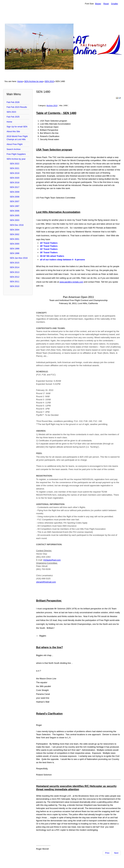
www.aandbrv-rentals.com (71, 282)
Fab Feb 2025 (13, 117)
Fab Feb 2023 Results (17, 107)
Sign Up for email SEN (17, 127)
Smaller (115, 4)
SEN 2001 (15, 239)
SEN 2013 (15, 272)
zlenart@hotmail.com (46, 582)
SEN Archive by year (34, 81)
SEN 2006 (15, 211)
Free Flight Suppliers (16, 154)
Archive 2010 (52, 106)
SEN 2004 (15, 230)
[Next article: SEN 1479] (116, 853)
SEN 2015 (15, 263)
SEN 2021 (15, 168)
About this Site (13, 131)
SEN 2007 (15, 201)
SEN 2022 (15, 164)
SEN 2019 (15, 173)
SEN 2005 (15, 215)
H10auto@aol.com (52, 560)
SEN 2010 (49, 81)
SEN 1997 (15, 206)
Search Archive (14, 149)
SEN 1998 (15, 253)
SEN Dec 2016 (17, 225)
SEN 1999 (15, 249)
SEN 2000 (15, 244)
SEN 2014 (15, 267)
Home (20, 81)
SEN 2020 (15, 178)
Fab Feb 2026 (13, 102)
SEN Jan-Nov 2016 (19, 258)
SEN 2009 (15, 192)
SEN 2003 (15, 220)
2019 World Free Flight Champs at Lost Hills (17, 138)
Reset (106, 4)
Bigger (98, 4)
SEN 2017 (15, 187)
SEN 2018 (15, 183)
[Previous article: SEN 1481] (107, 853)
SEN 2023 (11, 112)
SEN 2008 (15, 197)
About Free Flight (15, 144)
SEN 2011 (15, 282)
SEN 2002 (15, 234)
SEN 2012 (15, 277)
